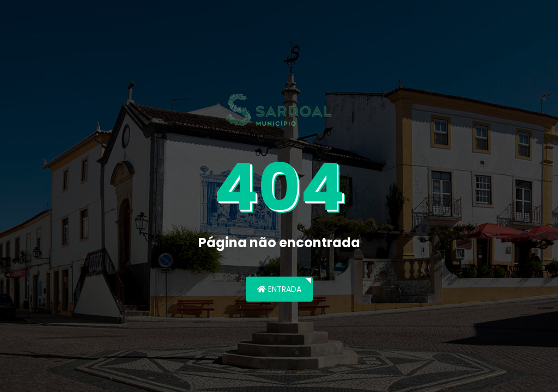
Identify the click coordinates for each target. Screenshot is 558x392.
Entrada (279, 289)
